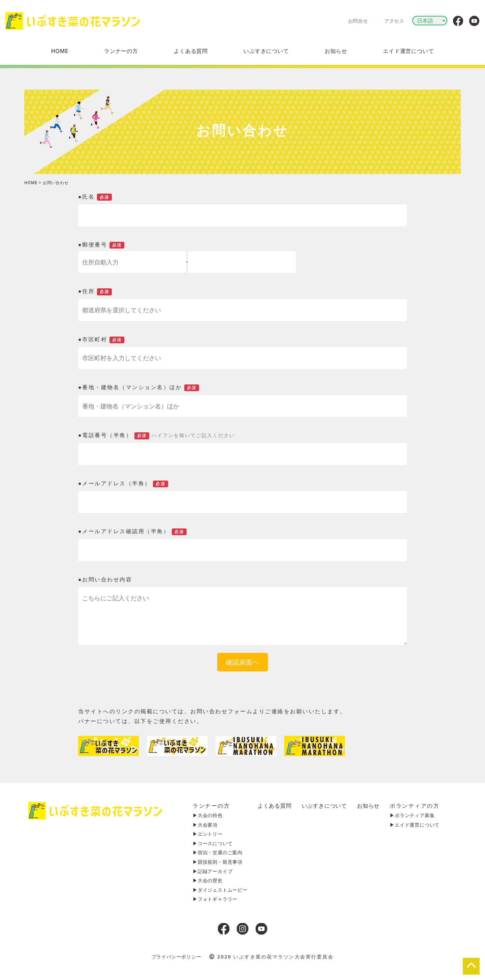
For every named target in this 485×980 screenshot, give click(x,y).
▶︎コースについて (213, 843)
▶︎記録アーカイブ (213, 871)
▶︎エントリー (208, 834)
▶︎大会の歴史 (208, 880)
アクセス (394, 21)
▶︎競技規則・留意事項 (218, 862)
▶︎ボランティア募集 (412, 815)
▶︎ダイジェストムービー (220, 890)
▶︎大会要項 (205, 825)
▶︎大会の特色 (208, 815)
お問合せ (358, 21)
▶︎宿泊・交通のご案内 (218, 852)
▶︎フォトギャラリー (215, 899)
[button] (121, 51)
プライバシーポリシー (176, 957)
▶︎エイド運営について (415, 825)
